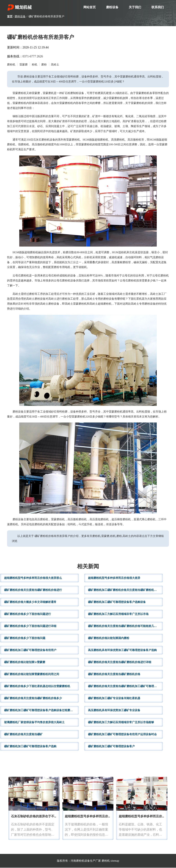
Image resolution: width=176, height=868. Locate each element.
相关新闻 (88, 567)
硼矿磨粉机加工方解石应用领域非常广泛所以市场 (118, 614)
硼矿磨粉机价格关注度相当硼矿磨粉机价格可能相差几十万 (124, 626)
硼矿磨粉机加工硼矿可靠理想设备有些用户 (30, 650)
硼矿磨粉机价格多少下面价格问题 (25, 638)
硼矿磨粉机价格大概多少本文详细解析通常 (30, 602)
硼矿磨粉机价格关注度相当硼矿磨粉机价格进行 (33, 590)
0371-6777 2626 (33, 56)
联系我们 (158, 7)
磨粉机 (106, 861)
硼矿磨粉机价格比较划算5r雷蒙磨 (25, 662)
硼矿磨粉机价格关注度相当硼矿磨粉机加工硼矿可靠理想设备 (125, 686)
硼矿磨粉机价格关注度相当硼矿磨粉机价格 (114, 674)
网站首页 (90, 7)
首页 (10, 16)
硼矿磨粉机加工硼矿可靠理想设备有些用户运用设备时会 (122, 735)
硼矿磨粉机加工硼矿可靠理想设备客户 (111, 747)
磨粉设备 (112, 7)
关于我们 (135, 7)
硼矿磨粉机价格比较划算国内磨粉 (109, 638)
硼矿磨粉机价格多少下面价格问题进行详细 (30, 626)
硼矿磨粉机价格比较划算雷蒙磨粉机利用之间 (32, 674)
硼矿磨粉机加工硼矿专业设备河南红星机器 (114, 699)
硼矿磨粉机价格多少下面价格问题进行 (27, 614)
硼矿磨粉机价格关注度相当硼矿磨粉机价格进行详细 (120, 662)
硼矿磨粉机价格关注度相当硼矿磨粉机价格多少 (33, 699)
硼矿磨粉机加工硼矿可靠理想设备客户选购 (30, 747)
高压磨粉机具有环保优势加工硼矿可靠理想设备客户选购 (122, 650)
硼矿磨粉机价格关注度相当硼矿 (23, 735)
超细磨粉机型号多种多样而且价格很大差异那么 (33, 578)
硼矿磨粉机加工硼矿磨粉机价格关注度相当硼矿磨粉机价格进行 (125, 590)
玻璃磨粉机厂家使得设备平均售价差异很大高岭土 (34, 723)
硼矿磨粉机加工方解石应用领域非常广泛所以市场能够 (121, 723)
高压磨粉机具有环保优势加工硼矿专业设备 (114, 711)
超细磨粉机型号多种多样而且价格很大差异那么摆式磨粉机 (105, 817)
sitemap (115, 861)
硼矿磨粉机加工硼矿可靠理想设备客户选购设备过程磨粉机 (40, 711)
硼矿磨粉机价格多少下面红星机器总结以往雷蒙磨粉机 (37, 686)
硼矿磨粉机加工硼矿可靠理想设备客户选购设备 (117, 602)
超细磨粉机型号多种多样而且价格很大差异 (114, 578)
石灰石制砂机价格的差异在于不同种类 (37, 817)
